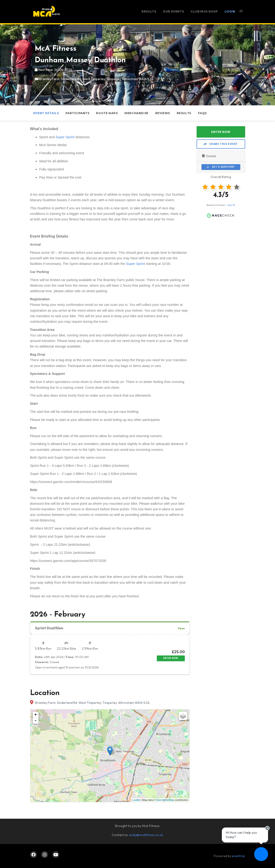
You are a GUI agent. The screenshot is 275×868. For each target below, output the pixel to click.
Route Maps (107, 113)
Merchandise (136, 113)
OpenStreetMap (165, 800)
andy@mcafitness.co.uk (146, 835)
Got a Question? (221, 167)
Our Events (173, 11)
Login (230, 11)
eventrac (239, 856)
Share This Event (221, 144)
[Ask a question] (261, 854)
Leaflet (136, 800)
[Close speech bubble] (267, 828)
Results (149, 11)
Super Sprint (65, 137)
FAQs (202, 113)
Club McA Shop (204, 11)
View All (231, 205)
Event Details (46, 113)
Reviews (163, 113)
